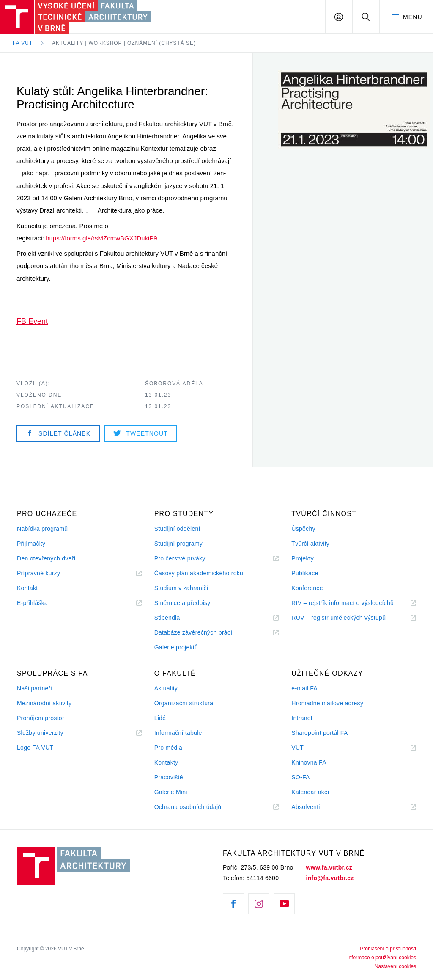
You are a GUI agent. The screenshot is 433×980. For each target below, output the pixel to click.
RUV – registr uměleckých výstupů (338, 618)
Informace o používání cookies (382, 958)
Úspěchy (303, 529)
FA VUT (23, 43)
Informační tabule (178, 733)
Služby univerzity (40, 733)
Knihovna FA (309, 762)
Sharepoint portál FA (319, 733)
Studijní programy (178, 544)
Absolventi (316, 807)
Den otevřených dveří (46, 558)
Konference (307, 588)
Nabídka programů (42, 529)
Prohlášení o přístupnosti (388, 949)
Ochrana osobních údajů (188, 807)
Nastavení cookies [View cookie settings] (395, 966)
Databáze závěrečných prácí (193, 632)
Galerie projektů (176, 647)
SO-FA (300, 777)
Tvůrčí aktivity (310, 544)
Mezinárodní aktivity (44, 703)
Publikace (305, 573)
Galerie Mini (171, 792)
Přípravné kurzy (38, 573)
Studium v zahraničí (181, 588)
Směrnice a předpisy (182, 603)
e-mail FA (304, 688)
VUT (308, 748)
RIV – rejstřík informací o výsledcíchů (343, 603)
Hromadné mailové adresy (327, 703)
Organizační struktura (184, 703)
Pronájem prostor (41, 718)
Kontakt (27, 588)
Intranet (302, 718)
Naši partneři (34, 688)
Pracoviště (169, 777)
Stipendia (167, 618)
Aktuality (166, 688)
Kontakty (166, 762)
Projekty (303, 558)
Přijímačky (31, 544)
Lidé (160, 718)
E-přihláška (32, 603)
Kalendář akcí (310, 792)
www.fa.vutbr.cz (329, 867)
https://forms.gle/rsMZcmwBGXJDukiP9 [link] (101, 238)
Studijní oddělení (177, 529)
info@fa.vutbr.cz (330, 878)
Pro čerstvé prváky (180, 558)
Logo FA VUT (35, 748)
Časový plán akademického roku (199, 573)
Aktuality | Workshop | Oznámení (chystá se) (124, 43)
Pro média (168, 748)
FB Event (32, 321)
